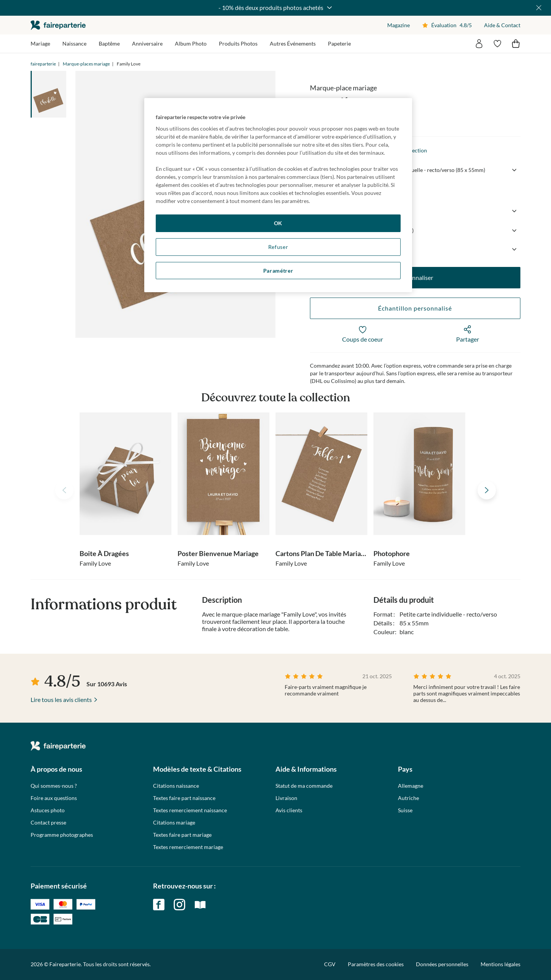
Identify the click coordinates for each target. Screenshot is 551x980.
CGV (330, 964)
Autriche (408, 798)
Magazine (399, 25)
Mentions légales (500, 964)
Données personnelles (442, 964)
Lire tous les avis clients (61, 699)
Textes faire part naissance (184, 798)
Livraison (286, 798)
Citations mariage (174, 823)
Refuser (278, 247)
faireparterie (58, 25)
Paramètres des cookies (376, 964)
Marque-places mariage (86, 64)
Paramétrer (278, 271)
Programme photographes (62, 835)
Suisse (405, 810)
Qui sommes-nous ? (54, 786)
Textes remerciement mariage (188, 847)
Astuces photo (48, 810)
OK (278, 223)
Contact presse (48, 823)
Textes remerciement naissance (190, 810)
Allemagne (411, 786)
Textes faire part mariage (182, 835)
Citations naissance (176, 786)
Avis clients (289, 810)
